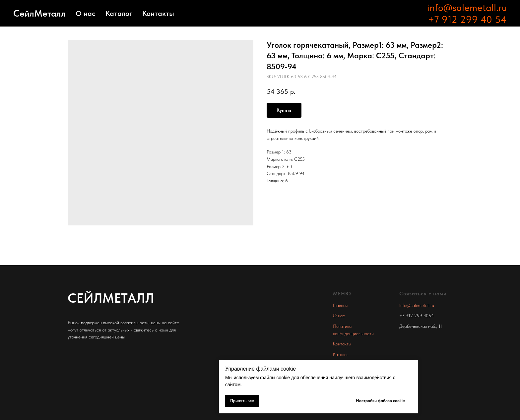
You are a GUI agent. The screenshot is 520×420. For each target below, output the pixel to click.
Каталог (119, 13)
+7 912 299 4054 (417, 316)
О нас (86, 13)
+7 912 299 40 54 (467, 19)
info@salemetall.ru (467, 7)
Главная (340, 305)
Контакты (158, 13)
